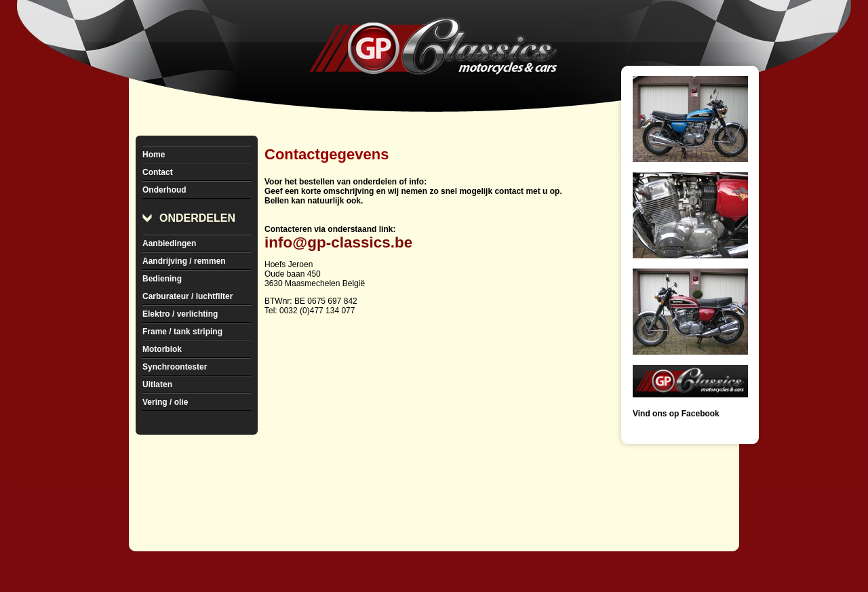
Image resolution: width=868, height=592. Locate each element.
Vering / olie (165, 402)
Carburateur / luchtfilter (188, 296)
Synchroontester (175, 367)
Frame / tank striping (182, 332)
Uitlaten (157, 384)
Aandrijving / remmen (184, 261)
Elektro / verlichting (180, 314)
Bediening (162, 279)
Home (154, 155)
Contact (158, 172)
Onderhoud (164, 190)
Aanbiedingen (169, 243)
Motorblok (162, 349)
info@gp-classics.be (338, 242)
